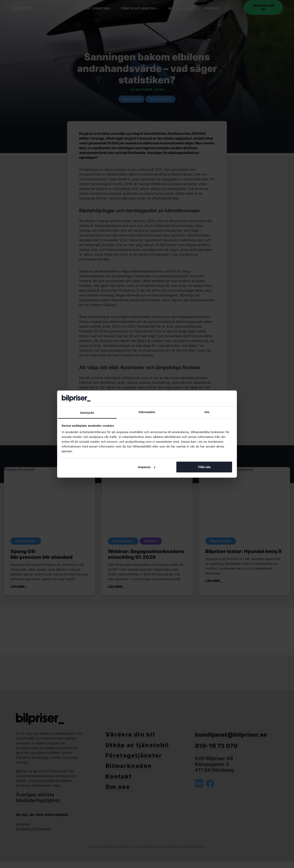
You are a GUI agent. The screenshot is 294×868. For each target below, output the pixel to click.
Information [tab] (147, 412)
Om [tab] (207, 412)
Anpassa (147, 467)
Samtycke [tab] (87, 413)
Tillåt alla (204, 467)
